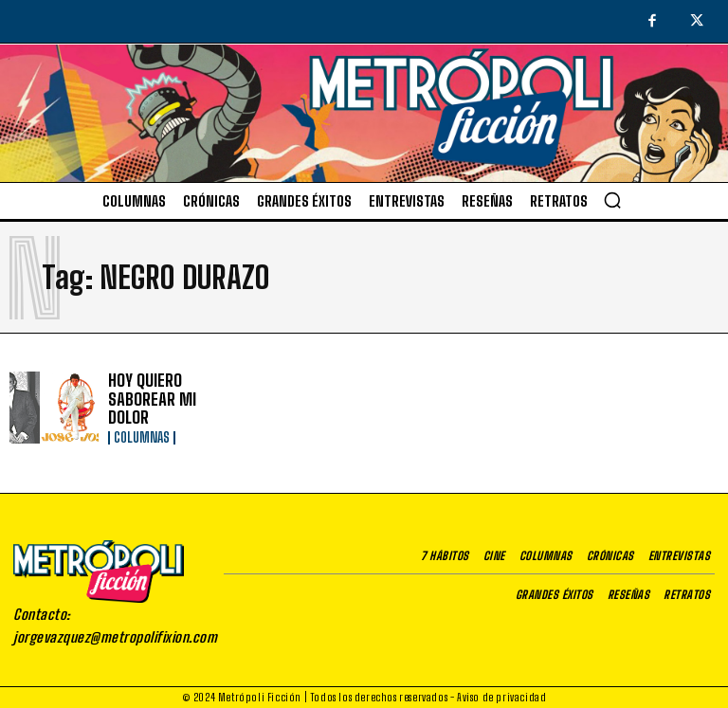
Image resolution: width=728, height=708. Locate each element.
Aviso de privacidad (501, 695)
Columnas (142, 427)
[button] (612, 200)
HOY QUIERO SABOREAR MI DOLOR (166, 399)
